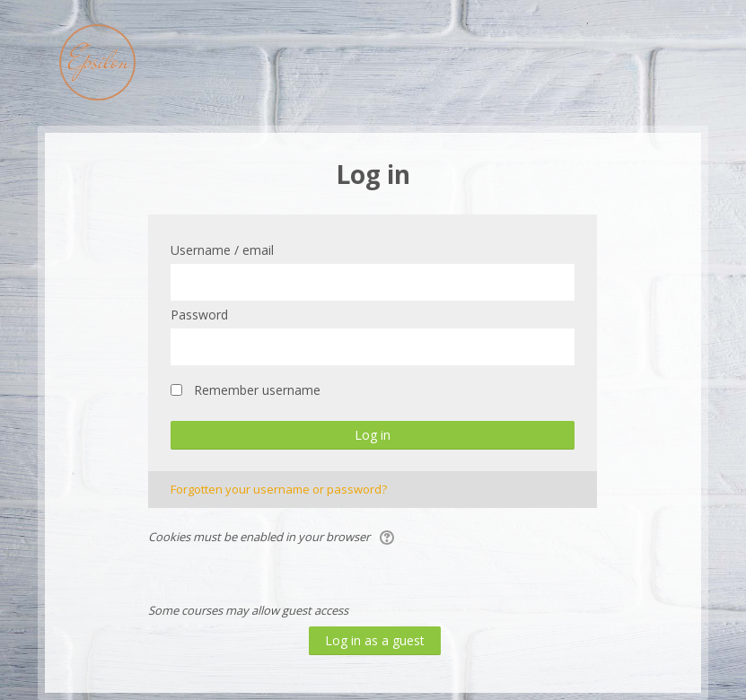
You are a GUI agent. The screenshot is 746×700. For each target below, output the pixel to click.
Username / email (222, 250)
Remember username (257, 390)
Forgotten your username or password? (279, 489)
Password (199, 315)
